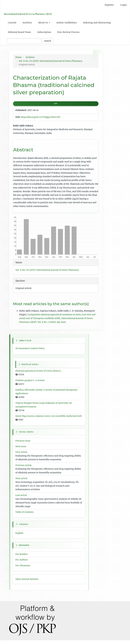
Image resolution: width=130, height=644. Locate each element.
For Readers (22, 558)
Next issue (21, 450)
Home (18, 57)
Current (12, 23)
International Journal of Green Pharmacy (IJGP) (27, 14)
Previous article (23, 469)
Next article (21, 482)
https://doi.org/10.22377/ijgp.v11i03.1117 (40, 117)
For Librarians (23, 569)
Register (109, 5)
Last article (21, 499)
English (19, 537)
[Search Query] (24, 41)
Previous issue (23, 444)
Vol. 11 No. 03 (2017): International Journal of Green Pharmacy (51, 61)
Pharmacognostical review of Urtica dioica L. (39, 371)
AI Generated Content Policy (30, 348)
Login (124, 5)
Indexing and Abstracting (97, 23)
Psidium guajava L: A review (30, 380)
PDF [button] (56, 104)
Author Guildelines (67, 23)
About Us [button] (44, 23)
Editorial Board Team (19, 32)
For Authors (22, 563)
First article (21, 456)
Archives (27, 23)
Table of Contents (24, 516)
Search (47, 41)
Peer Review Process (68, 32)
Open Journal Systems (27, 583)
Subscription (44, 32)
